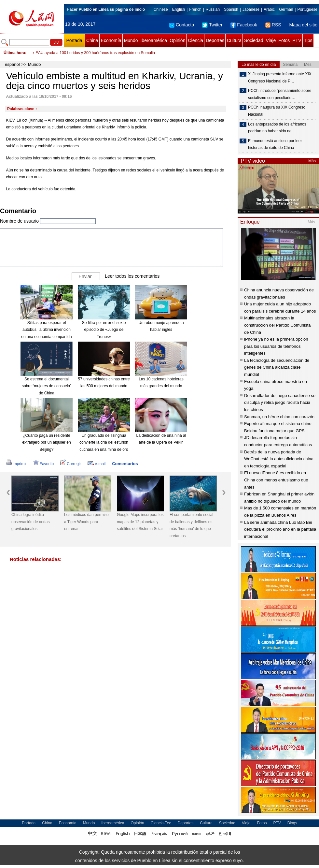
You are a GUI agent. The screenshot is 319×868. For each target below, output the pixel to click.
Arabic (269, 9)
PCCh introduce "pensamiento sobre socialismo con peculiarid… (280, 94)
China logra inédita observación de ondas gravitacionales (30, 522)
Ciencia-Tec (161, 823)
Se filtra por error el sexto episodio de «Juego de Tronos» (104, 330)
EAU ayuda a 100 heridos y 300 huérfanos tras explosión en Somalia (95, 53)
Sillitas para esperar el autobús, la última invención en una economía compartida (46, 330)
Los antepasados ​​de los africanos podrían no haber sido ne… (277, 128)
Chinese (161, 9)
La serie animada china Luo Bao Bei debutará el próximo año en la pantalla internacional (280, 529)
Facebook (244, 25)
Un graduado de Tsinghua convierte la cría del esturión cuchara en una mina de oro (104, 442)
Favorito (43, 464)
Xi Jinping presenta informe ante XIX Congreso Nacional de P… (280, 78)
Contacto (182, 25)
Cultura (234, 40)
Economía (111, 40)
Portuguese (307, 9)
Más (312, 161)
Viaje (271, 40)
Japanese (251, 9)
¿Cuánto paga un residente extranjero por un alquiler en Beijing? (46, 442)
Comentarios (125, 464)
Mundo (131, 40)
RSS (273, 25)
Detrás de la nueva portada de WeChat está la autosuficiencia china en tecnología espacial (279, 459)
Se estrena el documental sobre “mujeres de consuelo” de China (47, 386)
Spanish (231, 9)
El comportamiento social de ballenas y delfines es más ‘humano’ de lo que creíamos (191, 525)
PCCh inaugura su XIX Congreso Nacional (277, 111)
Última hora (14, 53)
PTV (297, 40)
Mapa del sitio (303, 25)
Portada (74, 40)
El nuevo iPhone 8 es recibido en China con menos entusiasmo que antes (276, 480)
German (286, 9)
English (179, 9)
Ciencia (195, 40)
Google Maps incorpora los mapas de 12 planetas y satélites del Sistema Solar (140, 522)
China (92, 40)
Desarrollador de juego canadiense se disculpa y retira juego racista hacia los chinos (280, 403)
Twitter (212, 25)
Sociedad (254, 40)
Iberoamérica (154, 40)
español (12, 64)
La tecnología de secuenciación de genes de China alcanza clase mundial (277, 367)
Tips (308, 40)
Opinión (177, 40)
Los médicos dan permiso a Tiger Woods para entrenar (86, 522)
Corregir (70, 464)
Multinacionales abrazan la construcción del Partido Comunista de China (277, 325)
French (195, 9)
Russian (213, 9)
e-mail (97, 464)
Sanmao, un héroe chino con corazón (279, 417)
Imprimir (16, 464)
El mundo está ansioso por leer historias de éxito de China (275, 144)
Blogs (292, 823)
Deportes (215, 40)
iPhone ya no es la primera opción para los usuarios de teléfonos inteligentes (276, 346)
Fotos (284, 40)
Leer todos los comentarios (132, 276)
